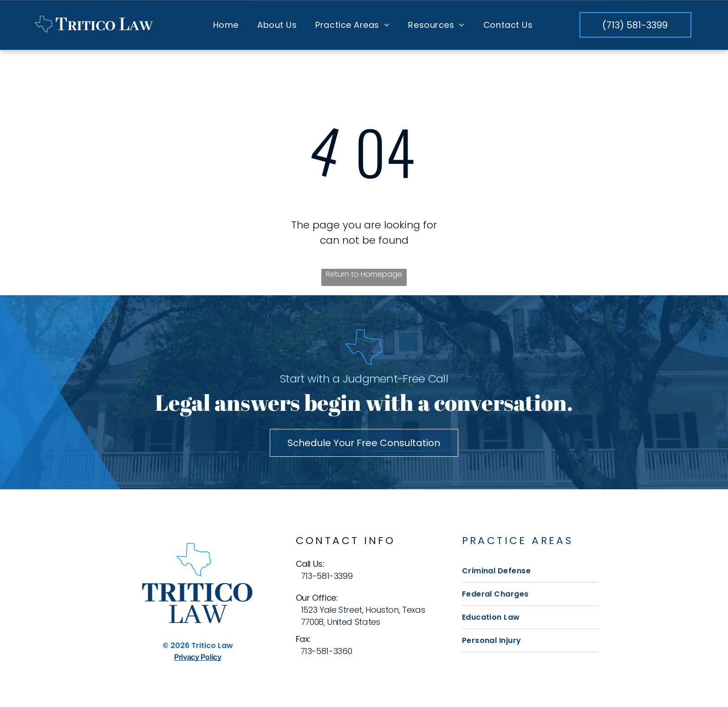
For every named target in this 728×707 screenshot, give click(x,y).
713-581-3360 (326, 651)
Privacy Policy (198, 657)
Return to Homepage (364, 274)
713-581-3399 (327, 576)
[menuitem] (226, 25)
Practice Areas (518, 541)
